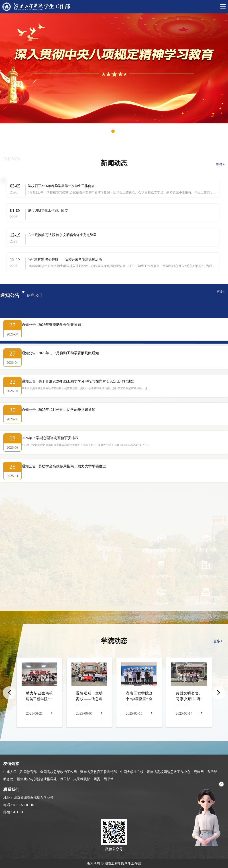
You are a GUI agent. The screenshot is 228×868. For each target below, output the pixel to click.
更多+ (220, 164)
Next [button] (219, 693)
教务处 (8, 779)
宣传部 (212, 772)
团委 (97, 779)
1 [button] (105, 131)
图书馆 (109, 779)
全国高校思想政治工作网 (58, 772)
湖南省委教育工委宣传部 (99, 772)
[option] (39, 693)
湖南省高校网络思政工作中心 (169, 772)
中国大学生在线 (132, 772)
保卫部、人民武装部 (75, 779)
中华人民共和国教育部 (20, 772)
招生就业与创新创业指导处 (37, 779)
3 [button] (121, 131)
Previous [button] (9, 693)
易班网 (199, 772)
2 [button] (113, 131)
